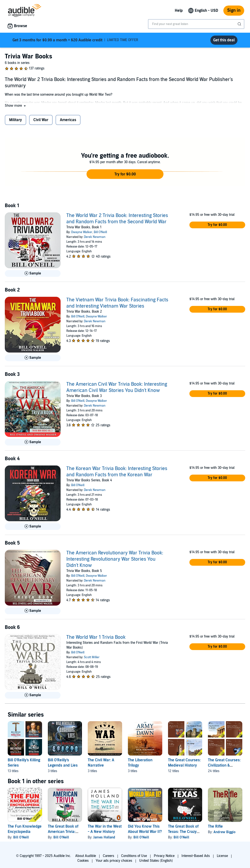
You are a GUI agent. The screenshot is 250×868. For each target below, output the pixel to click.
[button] (16, 106)
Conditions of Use (134, 856)
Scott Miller (92, 657)
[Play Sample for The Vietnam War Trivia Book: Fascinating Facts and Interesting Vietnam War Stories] (33, 358)
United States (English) (156, 861)
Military (16, 120)
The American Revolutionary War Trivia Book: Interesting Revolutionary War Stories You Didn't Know (115, 559)
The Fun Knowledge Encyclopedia (25, 829)
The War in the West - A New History (105, 829)
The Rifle (215, 826)
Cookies (83, 861)
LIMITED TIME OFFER (75, 40)
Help (179, 11)
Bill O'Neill (100, 232)
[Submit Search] (240, 24)
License (222, 856)
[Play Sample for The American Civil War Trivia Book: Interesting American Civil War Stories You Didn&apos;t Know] (33, 442)
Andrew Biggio (224, 832)
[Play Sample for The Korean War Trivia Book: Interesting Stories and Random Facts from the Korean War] (33, 527)
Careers (109, 856)
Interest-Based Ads (196, 856)
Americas (68, 120)
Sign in (234, 10)
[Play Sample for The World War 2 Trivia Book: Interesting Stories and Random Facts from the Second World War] (33, 273)
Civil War (41, 120)
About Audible (86, 856)
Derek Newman (95, 237)
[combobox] (196, 24)
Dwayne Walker (82, 232)
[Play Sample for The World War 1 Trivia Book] (33, 695)
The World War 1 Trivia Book (96, 637)
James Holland (104, 837)
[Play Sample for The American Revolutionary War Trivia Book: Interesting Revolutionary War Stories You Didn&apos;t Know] (33, 611)
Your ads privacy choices (114, 861)
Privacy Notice (164, 856)
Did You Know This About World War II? (145, 829)
